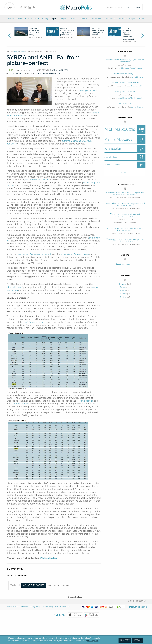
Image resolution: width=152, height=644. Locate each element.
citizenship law (14, 287)
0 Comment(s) (15, 73)
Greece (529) (55, 73)
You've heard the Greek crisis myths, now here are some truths (125, 61)
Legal (64, 19)
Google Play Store (92, 615)
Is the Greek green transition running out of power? (98, 32)
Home (11, 19)
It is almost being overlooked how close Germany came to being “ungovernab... (125, 193)
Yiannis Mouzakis (136, 68)
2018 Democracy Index (35, 322)
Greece (123, 290)
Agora (55, 19)
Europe (123, 287)
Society (45, 19)
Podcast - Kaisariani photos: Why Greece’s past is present (67, 32)
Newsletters (110, 19)
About (110, 7)
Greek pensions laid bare (125, 92)
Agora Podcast (111, 157)
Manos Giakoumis (123, 98)
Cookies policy (48, 607)
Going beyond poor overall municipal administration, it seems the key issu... (125, 215)
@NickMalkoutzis (48, 558)
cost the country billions (38, 180)
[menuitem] (11, 19)
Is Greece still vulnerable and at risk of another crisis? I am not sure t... (125, 229)
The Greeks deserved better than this (125, 83)
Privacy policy (35, 607)
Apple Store (75, 615)
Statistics (83, 19)
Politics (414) (43, 73)
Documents (96, 19)
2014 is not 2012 (125, 104)
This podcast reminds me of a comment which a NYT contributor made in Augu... (125, 240)
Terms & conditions (62, 607)
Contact (118, 7)
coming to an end (88, 90)
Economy (33, 19)
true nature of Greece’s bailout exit (34, 254)
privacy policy (92, 641)
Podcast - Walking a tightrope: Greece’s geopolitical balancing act (128, 34)
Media (141, 19)
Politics (21, 19)
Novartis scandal (85, 401)
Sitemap (25, 607)
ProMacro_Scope (127, 19)
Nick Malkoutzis (60, 70)
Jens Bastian (113, 149)
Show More (125, 172)
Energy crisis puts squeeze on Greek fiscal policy (36, 32)
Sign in (129, 7)
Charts (73, 19)
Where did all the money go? (125, 74)
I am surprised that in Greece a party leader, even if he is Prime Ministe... (125, 204)
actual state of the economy (75, 254)
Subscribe (136, 7)
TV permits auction (20, 404)
